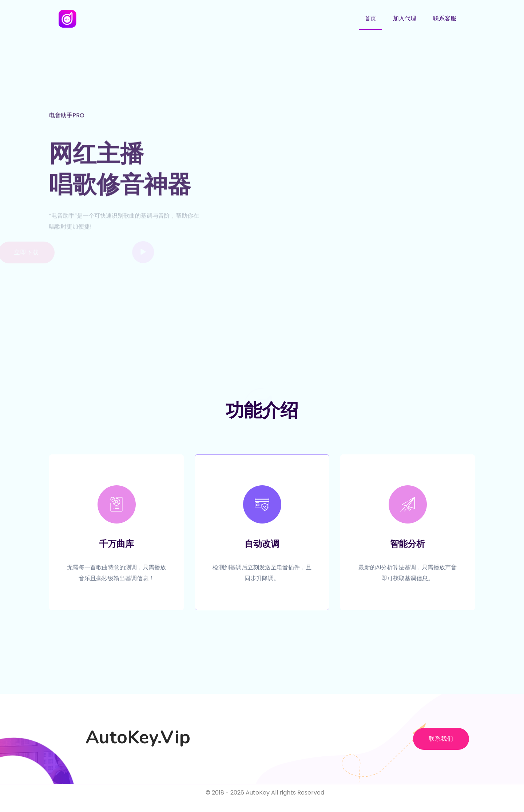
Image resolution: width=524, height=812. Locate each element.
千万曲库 (116, 544)
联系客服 (445, 18)
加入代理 (405, 18)
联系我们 (441, 739)
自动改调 (262, 544)
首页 (370, 18)
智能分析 (408, 544)
